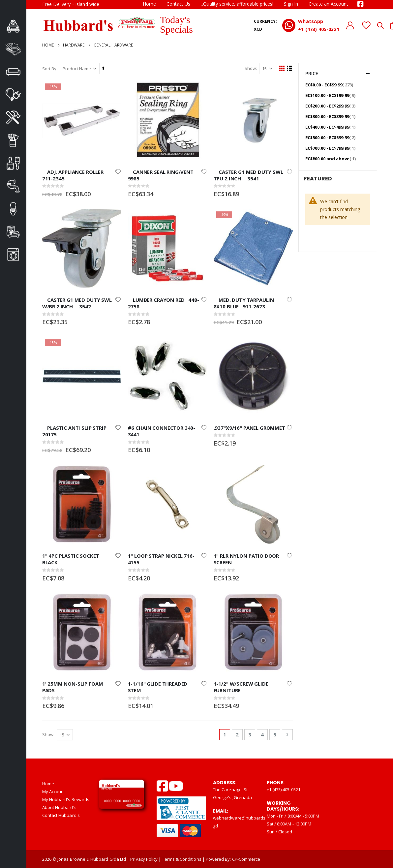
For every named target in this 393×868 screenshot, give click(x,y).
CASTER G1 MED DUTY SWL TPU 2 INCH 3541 (248, 175)
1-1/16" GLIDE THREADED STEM (157, 687)
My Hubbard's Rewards (66, 799)
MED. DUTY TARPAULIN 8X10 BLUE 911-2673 (243, 303)
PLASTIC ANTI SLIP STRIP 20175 (77, 431)
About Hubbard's (59, 807)
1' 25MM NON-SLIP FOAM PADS (73, 687)
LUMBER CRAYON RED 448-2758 (163, 303)
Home (149, 4)
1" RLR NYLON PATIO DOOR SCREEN (246, 559)
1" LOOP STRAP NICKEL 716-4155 (161, 559)
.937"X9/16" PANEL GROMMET (249, 427)
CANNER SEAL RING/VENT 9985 (163, 175)
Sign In (291, 4)
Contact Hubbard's (61, 815)
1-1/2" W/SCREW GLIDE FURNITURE (240, 687)
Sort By (49, 69)
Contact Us (178, 4)
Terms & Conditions (181, 859)
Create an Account (328, 4)
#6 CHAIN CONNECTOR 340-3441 (161, 431)
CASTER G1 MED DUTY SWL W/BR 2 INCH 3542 (77, 303)
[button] (118, 171)
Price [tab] (338, 73)
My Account (54, 791)
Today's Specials (176, 24)
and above (331, 158)
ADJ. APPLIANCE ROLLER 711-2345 (76, 175)
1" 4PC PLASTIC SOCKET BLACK (71, 559)
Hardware (74, 45)
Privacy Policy (144, 859)
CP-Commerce (246, 859)
